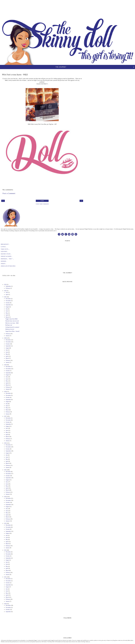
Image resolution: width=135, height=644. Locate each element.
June (7, 292)
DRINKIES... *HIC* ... (7, 259)
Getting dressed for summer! (12, 327)
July (7, 309)
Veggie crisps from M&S (11, 319)
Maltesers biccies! (10, 329)
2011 (5, 577)
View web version (42, 204)
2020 (5, 338)
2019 (5, 365)
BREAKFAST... (5, 244)
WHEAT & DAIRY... (7, 256)
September (8, 286)
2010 (5, 604)
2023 (5, 284)
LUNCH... (4, 247)
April (7, 294)
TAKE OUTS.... (5, 249)
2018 (5, 392)
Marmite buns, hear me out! (12, 321)
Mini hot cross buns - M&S (12, 323)
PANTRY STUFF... (6, 254)
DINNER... (4, 261)
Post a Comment (9, 193)
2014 (5, 497)
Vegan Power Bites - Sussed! (12, 331)
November (8, 301)
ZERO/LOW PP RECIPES (8, 266)
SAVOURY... (4, 251)
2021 (5, 297)
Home (42, 201)
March (7, 317)
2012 (5, 550)
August (7, 307)
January (8, 336)
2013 (5, 523)
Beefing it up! (9, 325)
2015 (5, 470)
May (7, 313)
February (8, 288)
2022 (5, 291)
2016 (5, 443)
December (8, 299)
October (8, 303)
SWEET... (4, 264)
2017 (5, 416)
